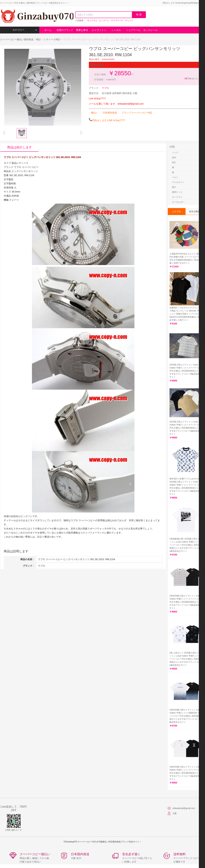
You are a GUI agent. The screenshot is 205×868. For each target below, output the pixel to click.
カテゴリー (25, 30)
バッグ (175, 153)
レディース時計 (52, 39)
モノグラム (92, 20)
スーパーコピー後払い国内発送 (17, 39)
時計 (39, 39)
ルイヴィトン (99, 30)
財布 (174, 158)
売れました (191, 79)
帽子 (174, 187)
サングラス (177, 197)
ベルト (175, 177)
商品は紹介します (19, 147)
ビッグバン (104, 20)
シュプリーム (133, 30)
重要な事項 (82, 30)
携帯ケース (177, 192)
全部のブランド (65, 30)
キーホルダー (178, 202)
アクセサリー (178, 182)
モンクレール (150, 30)
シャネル (116, 30)
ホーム (48, 30)
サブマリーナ (117, 20)
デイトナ (129, 20)
